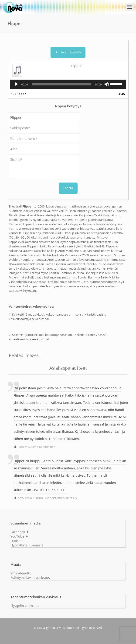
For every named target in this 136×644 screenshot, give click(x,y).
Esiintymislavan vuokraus (30, 578)
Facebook (20, 532)
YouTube (19, 536)
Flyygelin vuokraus (25, 606)
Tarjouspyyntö (68, 52)
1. (18, 94)
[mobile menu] (130, 7)
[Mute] (107, 84)
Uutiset (16, 541)
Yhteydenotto (21, 573)
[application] (68, 84)
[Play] (16, 84)
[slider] (62, 84)
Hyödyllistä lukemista (27, 545)
